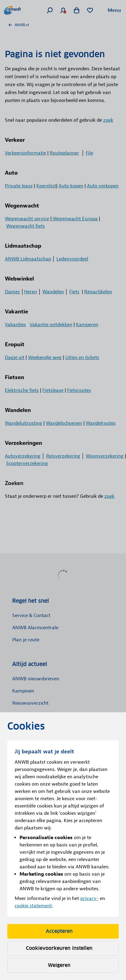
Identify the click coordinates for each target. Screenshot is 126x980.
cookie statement (33, 906)
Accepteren (63, 931)
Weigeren (63, 965)
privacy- (89, 898)
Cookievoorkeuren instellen (63, 948)
